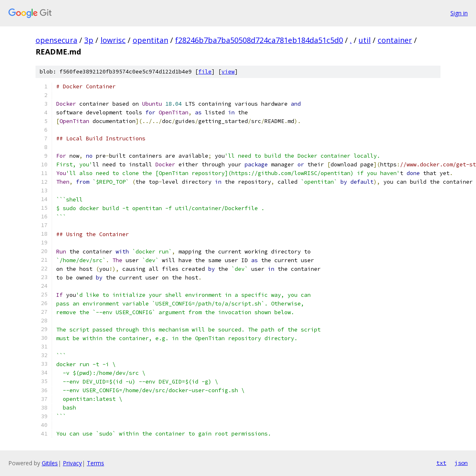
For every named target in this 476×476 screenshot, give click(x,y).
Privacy (72, 463)
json (461, 463)
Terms (95, 463)
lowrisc (113, 40)
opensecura (56, 40)
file (205, 72)
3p (89, 40)
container (395, 40)
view (228, 72)
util (365, 40)
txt (441, 463)
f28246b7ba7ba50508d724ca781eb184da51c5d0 (259, 40)
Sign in (459, 13)
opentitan (150, 40)
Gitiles (50, 463)
